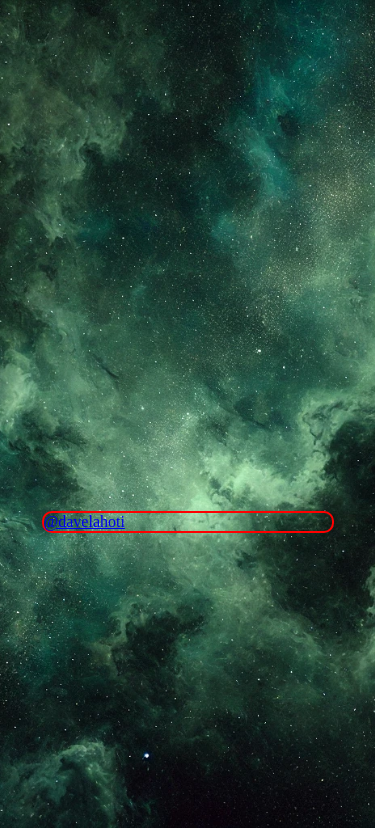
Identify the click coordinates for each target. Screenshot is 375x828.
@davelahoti (84, 521)
